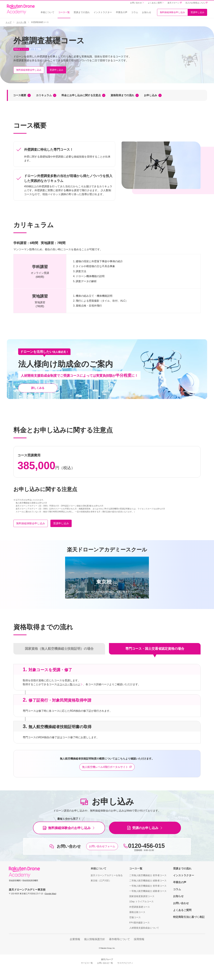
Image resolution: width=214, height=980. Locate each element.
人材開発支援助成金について (144, 928)
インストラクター (103, 12)
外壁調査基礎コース (140, 907)
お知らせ (147, 12)
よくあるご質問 (182, 910)
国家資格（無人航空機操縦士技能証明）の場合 (59, 649)
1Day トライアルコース (141, 901)
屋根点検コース (137, 912)
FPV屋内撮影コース (139, 923)
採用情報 (139, 939)
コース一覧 (64, 12)
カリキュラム (44, 95)
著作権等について (119, 939)
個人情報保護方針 (95, 939)
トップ (9, 22)
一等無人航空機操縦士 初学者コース (148, 886)
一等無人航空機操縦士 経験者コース (148, 891)
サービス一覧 (87, 963)
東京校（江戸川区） (101, 881)
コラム (135, 12)
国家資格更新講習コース (142, 896)
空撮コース (135, 917)
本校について (47, 12)
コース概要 (20, 95)
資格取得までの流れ (122, 95)
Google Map (50, 894)
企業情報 (75, 939)
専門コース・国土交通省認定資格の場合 (155, 649)
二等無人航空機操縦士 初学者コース (148, 875)
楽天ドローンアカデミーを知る (107, 875)
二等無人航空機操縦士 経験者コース (148, 881)
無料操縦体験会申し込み (172, 12)
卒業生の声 (122, 12)
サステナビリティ (125, 963)
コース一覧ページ (70, 684)
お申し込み (151, 95)
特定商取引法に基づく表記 (189, 917)
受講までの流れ (82, 12)
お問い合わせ (181, 903)
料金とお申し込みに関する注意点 (81, 95)
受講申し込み (197, 12)
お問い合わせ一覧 (105, 963)
